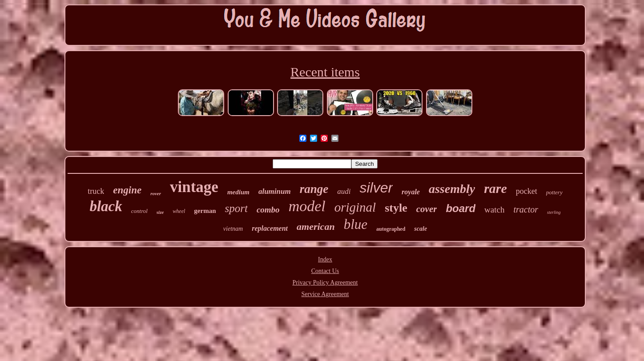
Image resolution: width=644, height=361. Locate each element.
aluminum (275, 191)
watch (494, 210)
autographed (391, 229)
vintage (194, 187)
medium (238, 192)
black (106, 206)
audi (344, 191)
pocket (527, 191)
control (139, 211)
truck (96, 191)
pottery (554, 192)
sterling (554, 212)
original (355, 207)
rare (495, 188)
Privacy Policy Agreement (325, 283)
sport (236, 208)
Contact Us (325, 271)
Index (325, 259)
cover (427, 209)
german (205, 211)
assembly (452, 189)
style (396, 208)
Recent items (325, 72)
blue (356, 224)
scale (421, 229)
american (316, 227)
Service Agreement (325, 294)
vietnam (233, 229)
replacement (270, 228)
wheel (179, 211)
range (314, 189)
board (461, 208)
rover (156, 193)
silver (376, 188)
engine (127, 190)
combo (268, 210)
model (307, 206)
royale (411, 192)
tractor (526, 209)
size (160, 212)
